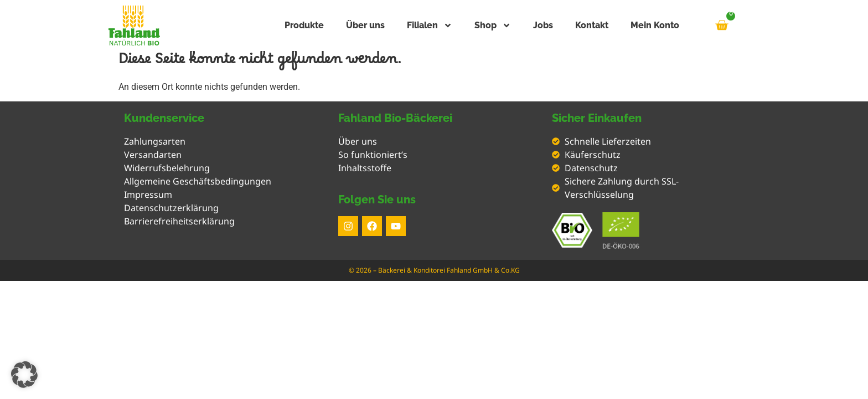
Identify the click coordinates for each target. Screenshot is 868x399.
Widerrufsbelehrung (167, 168)
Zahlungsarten (155, 141)
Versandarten (153, 155)
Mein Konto (655, 25)
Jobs (543, 25)
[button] (24, 375)
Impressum (148, 195)
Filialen (430, 25)
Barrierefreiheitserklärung (179, 221)
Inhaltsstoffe (365, 168)
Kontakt (592, 25)
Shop (493, 25)
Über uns (365, 25)
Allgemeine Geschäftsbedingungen (198, 181)
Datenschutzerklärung (171, 208)
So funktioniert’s (373, 155)
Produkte (304, 25)
